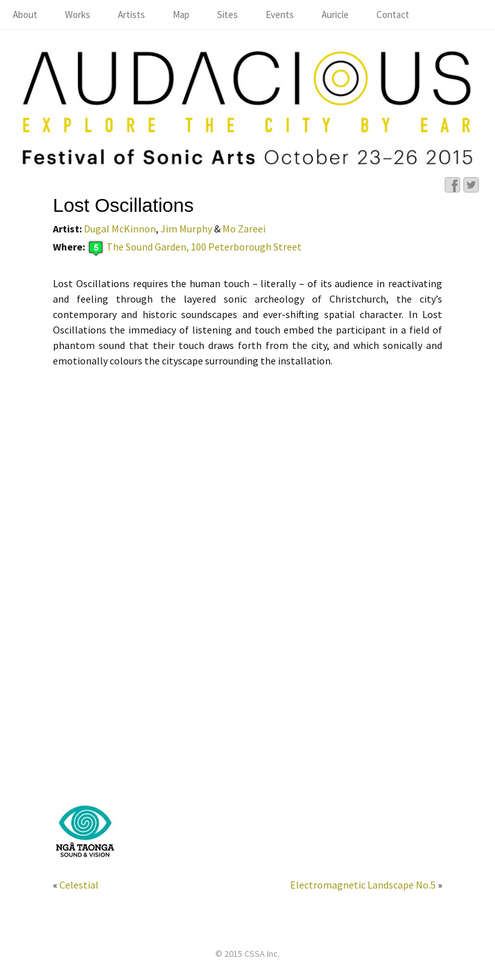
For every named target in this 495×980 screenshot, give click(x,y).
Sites (228, 14)
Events (280, 14)
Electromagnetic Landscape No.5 (363, 885)
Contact (393, 14)
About (25, 14)
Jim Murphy (186, 229)
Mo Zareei (244, 229)
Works (78, 14)
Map (181, 14)
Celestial (79, 885)
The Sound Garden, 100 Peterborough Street (204, 247)
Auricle (335, 14)
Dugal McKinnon (120, 229)
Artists (131, 14)
